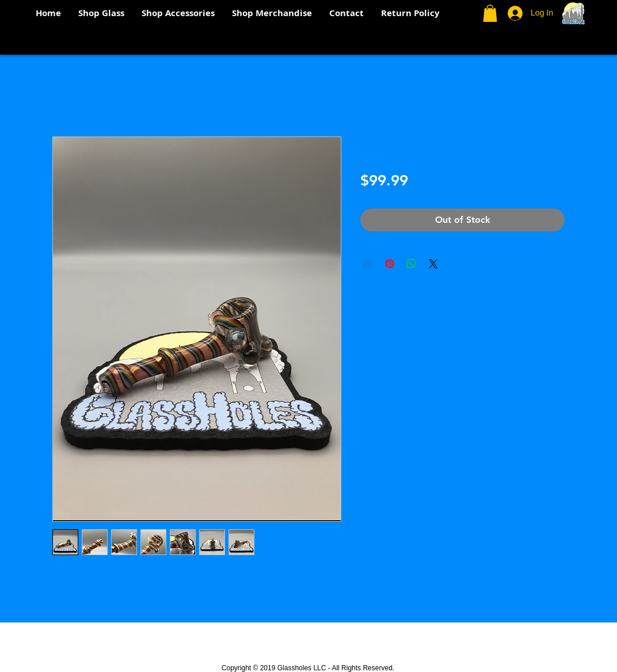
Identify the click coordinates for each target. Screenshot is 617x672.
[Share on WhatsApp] (412, 264)
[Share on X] (433, 264)
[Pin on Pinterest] (390, 264)
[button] (490, 13)
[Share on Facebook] (368, 264)
